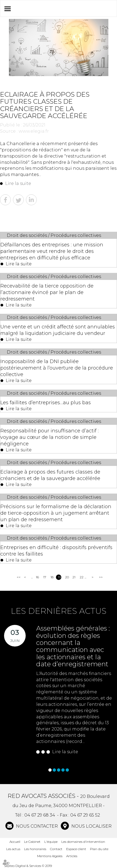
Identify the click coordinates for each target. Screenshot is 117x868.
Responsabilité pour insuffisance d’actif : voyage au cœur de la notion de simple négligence (49, 437)
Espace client (76, 849)
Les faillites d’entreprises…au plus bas (46, 403)
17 (45, 577)
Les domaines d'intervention (83, 842)
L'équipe (51, 842)
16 (37, 577)
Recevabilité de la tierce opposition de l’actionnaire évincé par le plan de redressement (47, 292)
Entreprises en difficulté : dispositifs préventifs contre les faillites (56, 551)
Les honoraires (35, 849)
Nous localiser (91, 826)
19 (59, 577)
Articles (72, 856)
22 (81, 577)
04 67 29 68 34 (40, 815)
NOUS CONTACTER (36, 826)
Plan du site (99, 849)
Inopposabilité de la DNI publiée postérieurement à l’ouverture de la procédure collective (57, 368)
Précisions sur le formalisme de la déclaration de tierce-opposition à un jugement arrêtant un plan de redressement (56, 513)
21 (74, 577)
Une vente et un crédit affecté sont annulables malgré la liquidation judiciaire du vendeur (58, 330)
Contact (56, 849)
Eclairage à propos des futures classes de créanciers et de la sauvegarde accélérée (50, 475)
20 (67, 577)
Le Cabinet (32, 842)
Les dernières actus (59, 611)
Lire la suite (18, 183)
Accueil (15, 842)
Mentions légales (50, 856)
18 (52, 577)
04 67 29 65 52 (85, 815)
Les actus (13, 849)
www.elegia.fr (34, 131)
